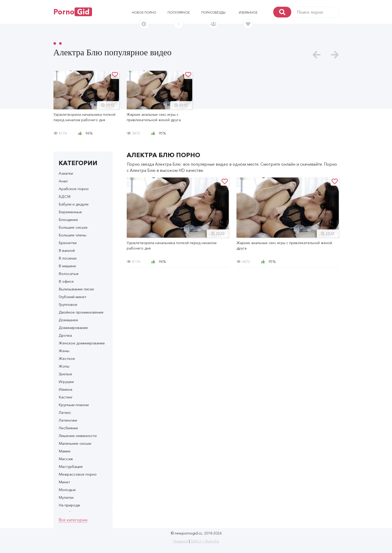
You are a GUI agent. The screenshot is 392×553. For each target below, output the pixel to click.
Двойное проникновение (81, 312)
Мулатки (66, 497)
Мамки (65, 451)
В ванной (67, 250)
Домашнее (68, 320)
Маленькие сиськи (75, 443)
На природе (69, 505)
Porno (73, 12)
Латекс (65, 412)
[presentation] (317, 55)
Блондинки (68, 220)
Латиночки (68, 420)
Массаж (66, 459)
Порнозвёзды (213, 12)
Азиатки (66, 173)
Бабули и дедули (74, 204)
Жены (64, 351)
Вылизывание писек (76, 289)
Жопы (64, 366)
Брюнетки (68, 243)
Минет (64, 482)
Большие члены (72, 235)
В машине (67, 266)
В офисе (66, 281)
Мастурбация (71, 466)
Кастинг (66, 397)
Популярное (179, 12)
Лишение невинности (78, 436)
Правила (180, 541)
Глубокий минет (72, 297)
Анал (63, 181)
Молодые (67, 490)
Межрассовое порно (78, 474)
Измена (65, 389)
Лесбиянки (68, 428)
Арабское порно (74, 189)
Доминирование (73, 328)
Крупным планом (74, 405)
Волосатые (69, 274)
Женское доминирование (82, 343)
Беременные (70, 212)
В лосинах (68, 258)
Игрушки (66, 382)
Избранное (248, 12)
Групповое (68, 304)
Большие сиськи (73, 227)
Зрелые (65, 374)
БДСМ (65, 196)
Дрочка (65, 335)
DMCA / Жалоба (205, 541)
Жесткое (67, 358)
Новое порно (144, 12)
